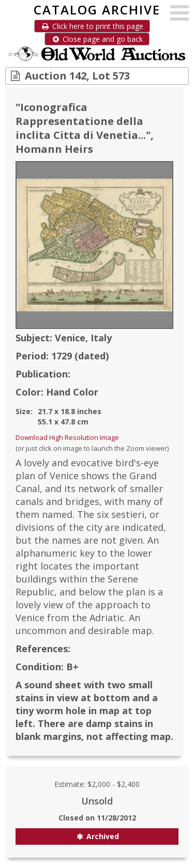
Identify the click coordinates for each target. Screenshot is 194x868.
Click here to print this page (92, 26)
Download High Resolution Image (67, 437)
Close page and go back (97, 39)
